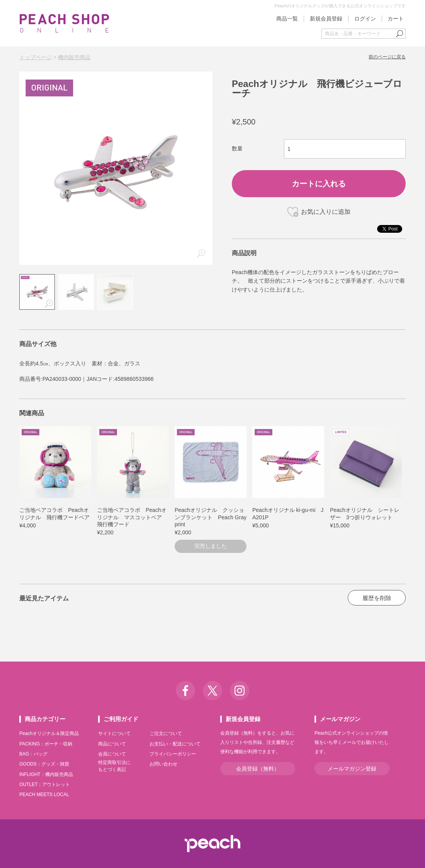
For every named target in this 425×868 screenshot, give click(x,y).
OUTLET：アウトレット (45, 784)
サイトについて (114, 733)
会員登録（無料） (258, 769)
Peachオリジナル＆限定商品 (49, 733)
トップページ (36, 57)
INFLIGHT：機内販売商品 (46, 774)
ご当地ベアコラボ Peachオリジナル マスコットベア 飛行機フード (132, 517)
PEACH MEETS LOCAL (44, 795)
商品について (112, 744)
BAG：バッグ (33, 754)
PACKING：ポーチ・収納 (46, 744)
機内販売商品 (74, 57)
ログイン (365, 19)
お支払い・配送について (175, 744)
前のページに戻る (387, 57)
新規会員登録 (326, 19)
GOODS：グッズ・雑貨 (44, 764)
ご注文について (166, 733)
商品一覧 (287, 19)
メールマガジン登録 (352, 769)
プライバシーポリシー (173, 754)
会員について (112, 754)
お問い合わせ (163, 764)
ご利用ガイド (121, 719)
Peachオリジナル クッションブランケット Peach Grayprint (211, 517)
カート (396, 19)
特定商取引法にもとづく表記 (114, 766)
